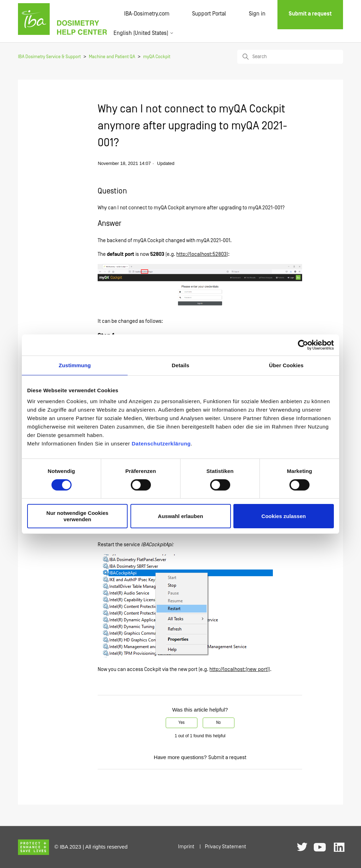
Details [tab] (180, 365)
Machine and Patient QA (112, 57)
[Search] (290, 57)
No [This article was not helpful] (218, 723)
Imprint (186, 847)
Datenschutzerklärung (161, 444)
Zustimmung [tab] (75, 365)
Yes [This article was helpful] (182, 723)
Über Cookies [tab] (286, 365)
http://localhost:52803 (201, 254)
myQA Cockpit (157, 57)
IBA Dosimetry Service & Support (49, 57)
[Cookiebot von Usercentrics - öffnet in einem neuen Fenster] (303, 345)
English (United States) (144, 33)
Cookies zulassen (284, 516)
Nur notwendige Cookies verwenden (78, 516)
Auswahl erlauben (180, 516)
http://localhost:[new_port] (239, 669)
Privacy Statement (225, 847)
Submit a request (227, 758)
